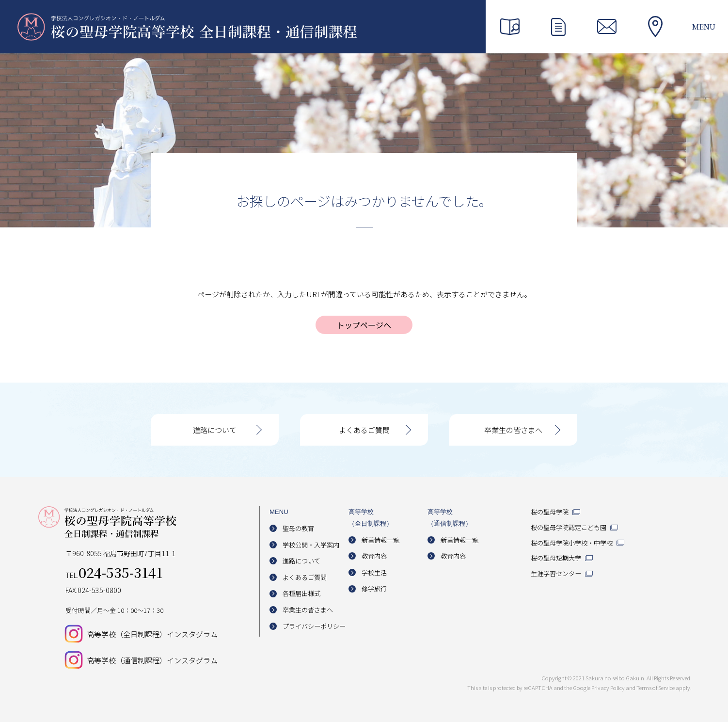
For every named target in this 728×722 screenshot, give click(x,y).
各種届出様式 (301, 593)
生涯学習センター (556, 573)
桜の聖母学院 (550, 512)
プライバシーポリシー (314, 626)
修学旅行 (374, 588)
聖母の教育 (298, 528)
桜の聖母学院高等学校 (187, 27)
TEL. (114, 575)
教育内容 (374, 556)
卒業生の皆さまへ (513, 430)
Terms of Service (656, 688)
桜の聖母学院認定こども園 (569, 527)
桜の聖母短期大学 (556, 558)
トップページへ (364, 325)
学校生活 (374, 572)
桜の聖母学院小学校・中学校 (572, 543)
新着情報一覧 (380, 540)
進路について (215, 430)
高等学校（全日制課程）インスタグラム (152, 634)
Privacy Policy (608, 688)
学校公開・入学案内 (311, 545)
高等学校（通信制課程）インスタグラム (152, 660)
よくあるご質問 (364, 430)
